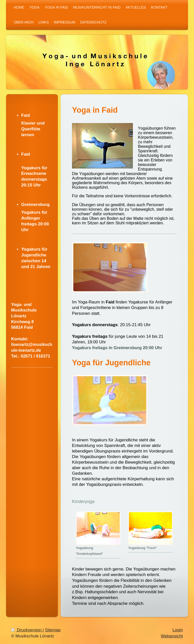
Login (178, 630)
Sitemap (53, 630)
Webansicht (172, 636)
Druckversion (27, 630)
